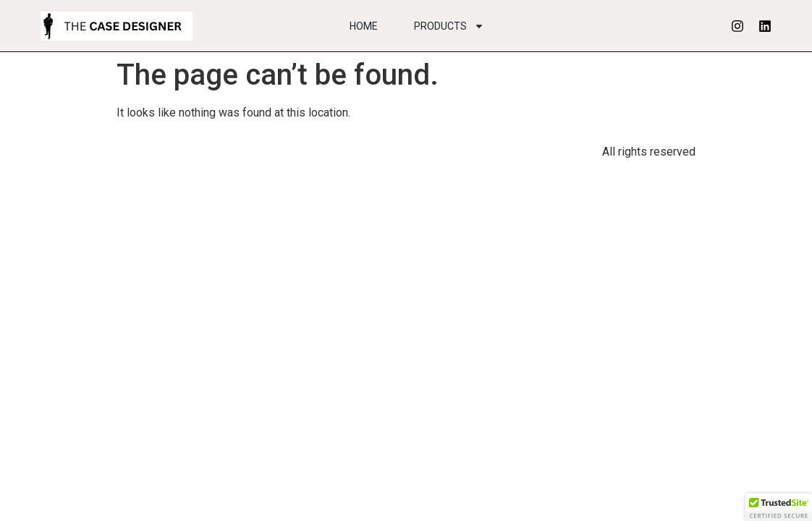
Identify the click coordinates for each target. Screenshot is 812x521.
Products (449, 26)
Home (364, 26)
